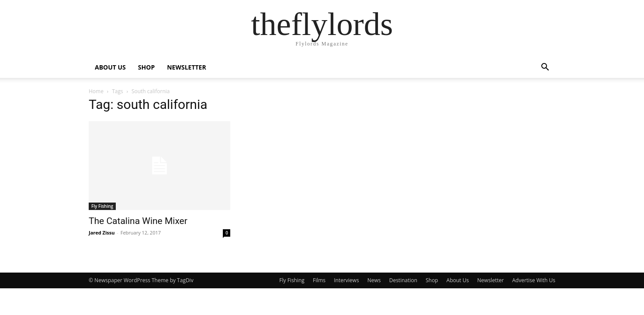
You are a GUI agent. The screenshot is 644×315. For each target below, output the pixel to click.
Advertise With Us (534, 280)
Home (96, 91)
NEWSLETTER (187, 67)
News (374, 280)
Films (319, 280)
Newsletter (490, 280)
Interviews (346, 280)
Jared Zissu (102, 233)
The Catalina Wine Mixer (138, 221)
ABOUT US (110, 67)
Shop (432, 280)
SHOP (146, 67)
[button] (545, 68)
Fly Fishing (102, 206)
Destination (403, 280)
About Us (458, 280)
